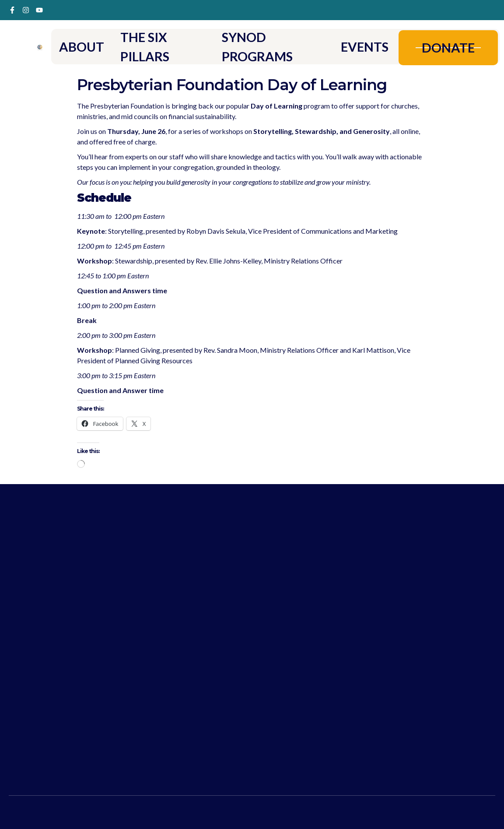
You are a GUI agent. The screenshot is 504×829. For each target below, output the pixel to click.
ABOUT (82, 47)
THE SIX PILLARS (147, 47)
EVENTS (362, 47)
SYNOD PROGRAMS (258, 47)
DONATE (447, 47)
